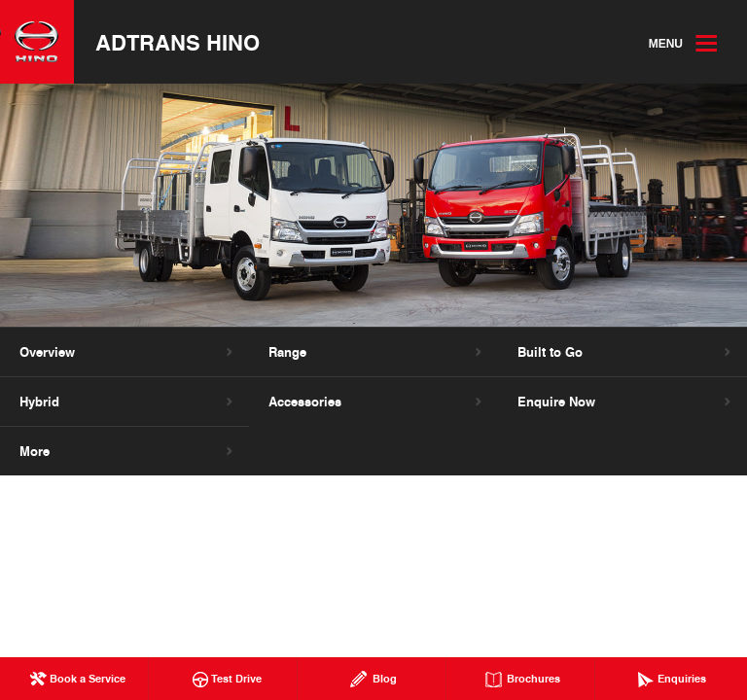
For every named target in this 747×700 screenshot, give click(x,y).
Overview (47, 352)
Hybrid (39, 402)
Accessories (305, 402)
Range (287, 352)
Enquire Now (556, 402)
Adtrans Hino (178, 42)
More (35, 451)
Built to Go (550, 352)
